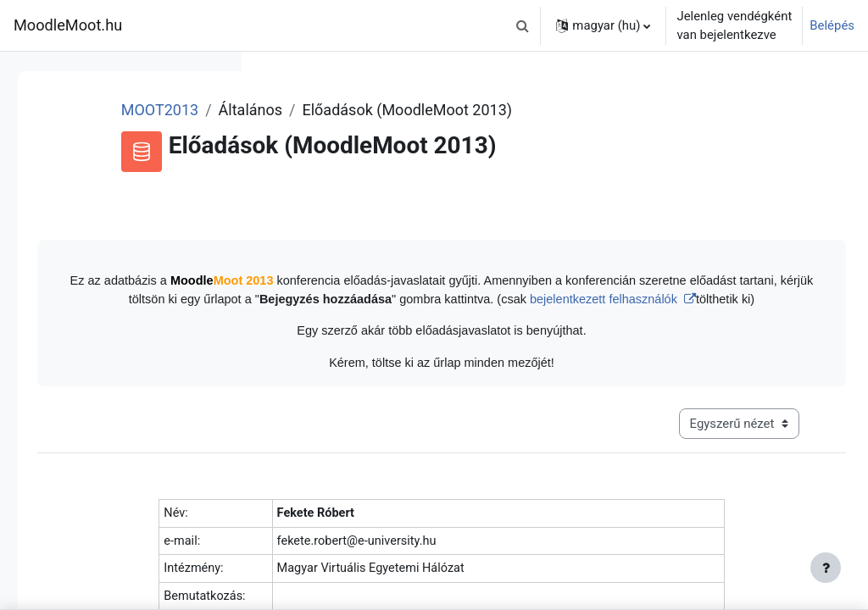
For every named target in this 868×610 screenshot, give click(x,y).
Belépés (832, 25)
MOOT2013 (369, 110)
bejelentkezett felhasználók (609, 319)
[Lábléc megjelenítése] (826, 568)
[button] (522, 25)
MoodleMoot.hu (68, 25)
